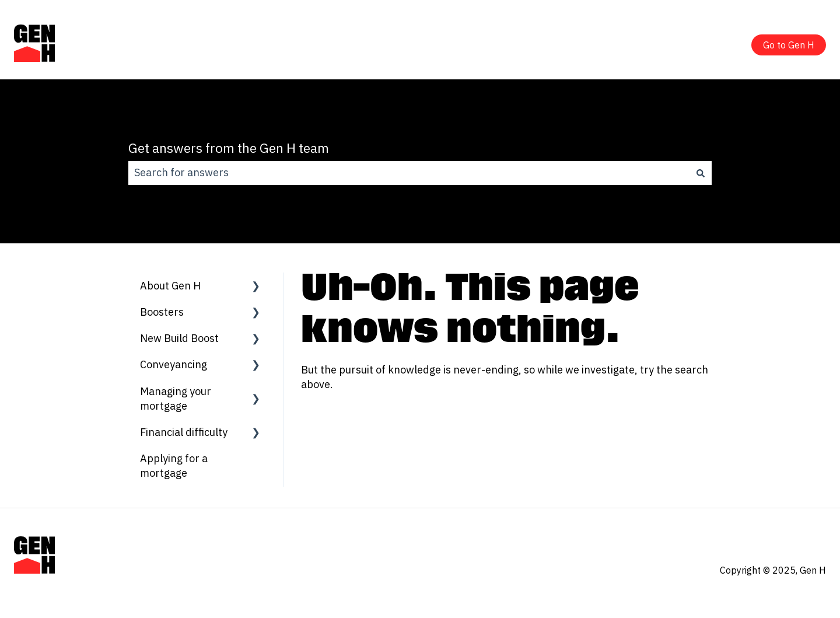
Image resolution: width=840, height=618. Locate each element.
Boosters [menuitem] (162, 312)
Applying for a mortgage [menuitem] (174, 466)
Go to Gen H (789, 45)
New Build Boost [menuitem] (179, 338)
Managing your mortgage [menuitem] (176, 399)
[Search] (701, 173)
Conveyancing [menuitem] (174, 364)
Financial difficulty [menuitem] (184, 432)
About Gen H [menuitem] (170, 286)
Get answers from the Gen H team (229, 148)
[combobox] (409, 173)
